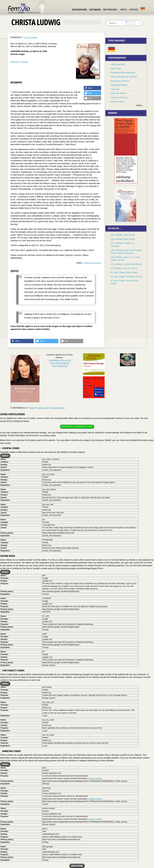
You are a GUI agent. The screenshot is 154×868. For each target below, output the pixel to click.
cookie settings (58, 408)
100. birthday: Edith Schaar (123, 239)
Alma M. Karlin (117, 102)
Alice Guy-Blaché (118, 93)
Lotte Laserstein (118, 64)
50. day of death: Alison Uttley (124, 272)
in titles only (131, 24)
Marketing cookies (10, 751)
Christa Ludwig (31, 37)
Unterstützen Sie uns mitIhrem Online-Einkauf (60, 363)
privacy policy (43, 408)
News (123, 10)
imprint (33, 408)
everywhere (131, 22)
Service (134, 10)
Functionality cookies (12, 670)
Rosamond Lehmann (120, 81)
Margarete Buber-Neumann (123, 73)
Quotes (25, 62)
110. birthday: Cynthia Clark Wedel (126, 264)
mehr (139, 105)
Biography (15, 62)
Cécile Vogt (116, 68)
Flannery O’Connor (119, 97)
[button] (92, 88)
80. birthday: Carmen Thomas (124, 268)
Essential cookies (10, 448)
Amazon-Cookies (95, 778)
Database (95, 10)
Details (5, 456)
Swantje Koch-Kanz (92, 263)
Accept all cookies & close (77, 427)
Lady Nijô (115, 89)
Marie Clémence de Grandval (124, 77)
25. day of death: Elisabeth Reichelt (127, 277)
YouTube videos (8, 556)
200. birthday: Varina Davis (123, 235)
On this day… (110, 10)
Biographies (80, 10)
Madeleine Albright (119, 85)
